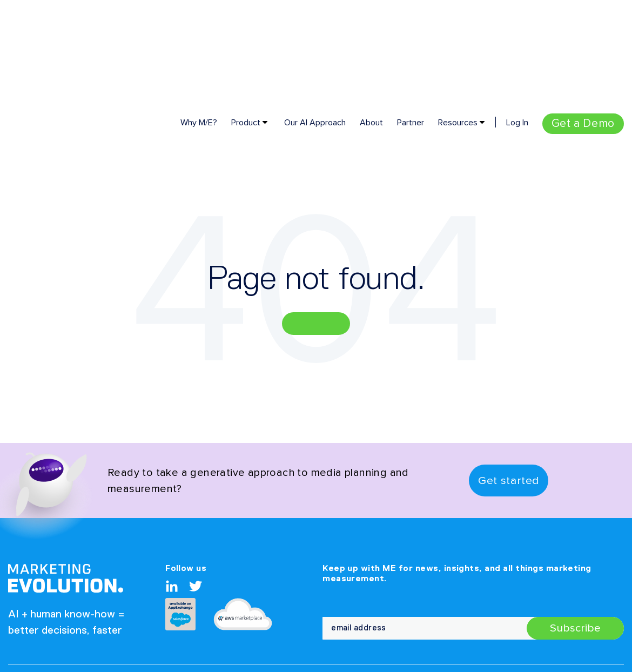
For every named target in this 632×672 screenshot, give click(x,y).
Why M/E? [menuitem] (199, 35)
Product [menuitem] (246, 35)
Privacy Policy (40, 596)
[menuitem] (583, 36)
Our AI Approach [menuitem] (315, 35)
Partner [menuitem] (411, 35)
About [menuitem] (371, 35)
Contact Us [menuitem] (373, 599)
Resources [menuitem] (458, 35)
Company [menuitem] (303, 599)
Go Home (316, 236)
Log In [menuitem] (517, 35)
